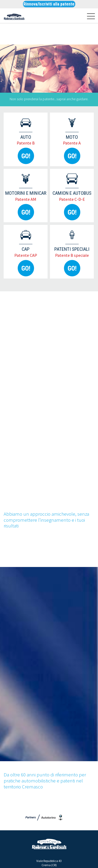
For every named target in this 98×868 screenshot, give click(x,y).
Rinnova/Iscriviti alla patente (49, 4)
